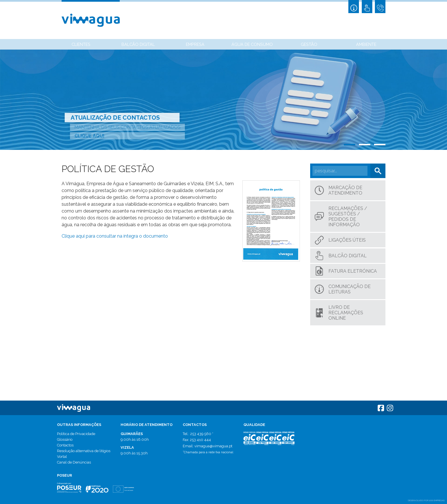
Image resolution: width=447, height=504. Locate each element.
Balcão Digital (138, 44)
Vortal (62, 457)
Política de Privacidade (76, 434)
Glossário (65, 439)
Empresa (195, 44)
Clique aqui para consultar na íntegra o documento (115, 236)
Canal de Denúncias (74, 462)
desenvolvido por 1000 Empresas (426, 500)
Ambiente (366, 44)
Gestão (309, 44)
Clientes (81, 44)
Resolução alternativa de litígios (84, 451)
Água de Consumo (252, 44)
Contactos (65, 445)
